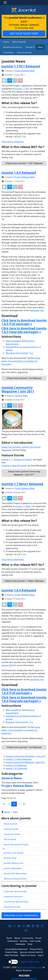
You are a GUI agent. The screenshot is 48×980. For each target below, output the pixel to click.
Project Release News (25, 71)
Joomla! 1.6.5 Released (19, 173)
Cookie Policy (11, 952)
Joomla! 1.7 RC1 (22, 89)
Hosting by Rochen (24, 978)
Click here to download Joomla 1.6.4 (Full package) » (24, 691)
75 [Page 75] (14, 804)
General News (21, 396)
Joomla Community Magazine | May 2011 (25, 762)
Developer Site (37, 310)
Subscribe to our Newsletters (21, 915)
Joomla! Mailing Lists (14, 863)
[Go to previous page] (9, 804)
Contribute (8, 52)
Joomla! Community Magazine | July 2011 (18, 389)
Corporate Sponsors (13, 897)
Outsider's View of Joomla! (14, 466)
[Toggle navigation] (5, 3)
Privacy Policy (36, 949)
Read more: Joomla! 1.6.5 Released (24, 378)
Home (6, 42)
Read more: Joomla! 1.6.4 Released (24, 747)
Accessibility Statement (17, 949)
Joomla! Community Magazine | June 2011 (26, 756)
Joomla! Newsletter (13, 868)
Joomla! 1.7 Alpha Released (19, 759)
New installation (13, 341)
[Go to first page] (4, 804)
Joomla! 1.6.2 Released (16, 768)
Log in (40, 955)
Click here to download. (13, 142)
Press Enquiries (24, 52)
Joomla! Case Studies (14, 853)
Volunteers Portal (12, 907)
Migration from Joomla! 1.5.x (19, 353)
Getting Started (11, 829)
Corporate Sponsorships (15, 891)
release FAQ (7, 665)
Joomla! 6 (30, 47)
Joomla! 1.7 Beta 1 (23, 506)
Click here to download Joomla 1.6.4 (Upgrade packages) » (24, 699)
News (40, 47)
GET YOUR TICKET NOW (24, 33)
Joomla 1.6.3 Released (16, 765)
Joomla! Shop (10, 858)
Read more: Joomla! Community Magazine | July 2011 (24, 473)
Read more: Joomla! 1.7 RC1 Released (24, 163)
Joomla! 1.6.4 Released (19, 590)
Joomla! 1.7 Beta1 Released (22, 484)
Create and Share (12, 834)
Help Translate (12, 955)
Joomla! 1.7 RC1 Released (21, 66)
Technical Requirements (15, 879)
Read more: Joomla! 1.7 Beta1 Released (24, 581)
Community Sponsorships (16, 902)
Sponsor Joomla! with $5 (31, 952)
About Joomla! (19, 42)
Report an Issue (28, 955)
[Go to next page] (19, 804)
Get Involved (10, 839)
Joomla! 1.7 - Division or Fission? (17, 460)
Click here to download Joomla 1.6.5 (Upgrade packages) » (24, 330)
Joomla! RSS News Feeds (15, 874)
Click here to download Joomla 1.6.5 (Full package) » (24, 322)
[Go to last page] (24, 804)
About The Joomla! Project (16, 845)
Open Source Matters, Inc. (30, 967)
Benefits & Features (13, 47)
